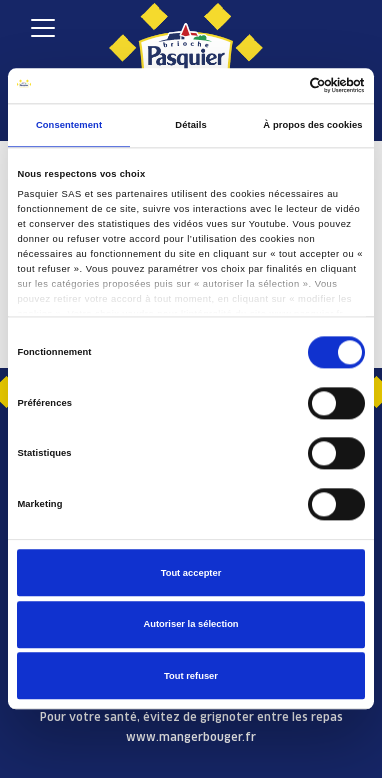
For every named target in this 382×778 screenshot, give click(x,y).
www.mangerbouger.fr (191, 737)
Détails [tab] (190, 125)
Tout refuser (191, 676)
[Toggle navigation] (42, 27)
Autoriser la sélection (190, 624)
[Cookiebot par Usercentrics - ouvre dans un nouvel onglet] (277, 86)
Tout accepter (191, 573)
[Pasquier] (186, 40)
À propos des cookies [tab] (312, 125)
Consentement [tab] (69, 125)
